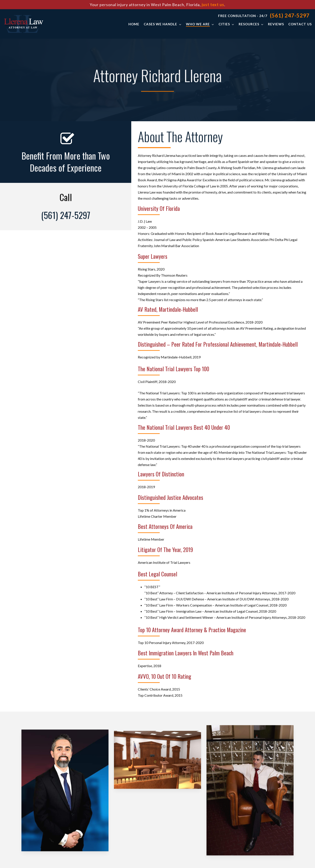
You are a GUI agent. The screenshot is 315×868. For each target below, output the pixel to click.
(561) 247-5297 (290, 16)
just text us (213, 5)
